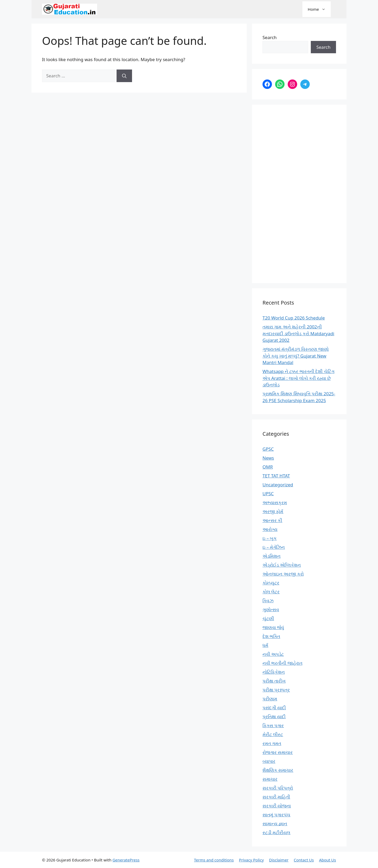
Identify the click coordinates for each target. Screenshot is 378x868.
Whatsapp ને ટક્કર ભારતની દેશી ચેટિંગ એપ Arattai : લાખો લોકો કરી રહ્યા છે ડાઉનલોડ (298, 378)
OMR (268, 467)
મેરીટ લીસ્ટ (273, 734)
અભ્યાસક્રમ (275, 502)
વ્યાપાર (269, 761)
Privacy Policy (251, 860)
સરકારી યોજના (277, 806)
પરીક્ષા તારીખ (274, 681)
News (268, 458)
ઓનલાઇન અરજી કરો (283, 574)
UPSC (268, 494)
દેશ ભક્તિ (271, 636)
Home (319, 9)
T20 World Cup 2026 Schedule (294, 318)
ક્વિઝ (268, 601)
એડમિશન (272, 556)
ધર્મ (265, 645)
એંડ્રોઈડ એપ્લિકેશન (282, 565)
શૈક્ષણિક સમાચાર (278, 770)
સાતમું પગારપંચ (276, 815)
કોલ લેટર (271, 592)
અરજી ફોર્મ (273, 511)
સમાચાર (270, 779)
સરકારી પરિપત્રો (278, 788)
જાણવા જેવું (273, 627)
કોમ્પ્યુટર (271, 583)
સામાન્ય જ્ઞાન (275, 824)
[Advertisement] (299, 194)
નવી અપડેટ (273, 654)
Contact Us (304, 860)
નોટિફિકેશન (274, 672)
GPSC (268, 449)
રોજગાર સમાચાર (278, 752)
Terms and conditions (214, 860)
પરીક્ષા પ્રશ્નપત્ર (276, 690)
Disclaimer (279, 860)
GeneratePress (126, 860)
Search (270, 37)
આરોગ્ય (270, 529)
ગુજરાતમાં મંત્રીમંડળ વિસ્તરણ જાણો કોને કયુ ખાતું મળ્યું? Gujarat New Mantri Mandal (296, 356)
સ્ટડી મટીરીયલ (276, 832)
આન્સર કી (272, 520)
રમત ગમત (272, 743)
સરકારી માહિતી (276, 797)
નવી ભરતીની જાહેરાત (282, 663)
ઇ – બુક (270, 538)
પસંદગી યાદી (274, 708)
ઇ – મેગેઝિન (274, 547)
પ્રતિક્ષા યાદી (274, 717)
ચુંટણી (268, 618)
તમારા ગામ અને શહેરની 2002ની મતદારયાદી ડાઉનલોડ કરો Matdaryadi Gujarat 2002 (298, 333)
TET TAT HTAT (276, 476)
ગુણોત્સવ (271, 609)
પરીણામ (270, 699)
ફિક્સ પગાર (273, 725)
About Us (327, 860)
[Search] (124, 76)
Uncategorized (278, 485)
